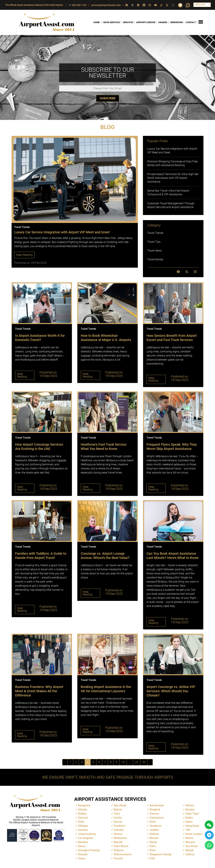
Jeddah (154, 830)
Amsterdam (157, 805)
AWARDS (163, 22)
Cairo (117, 814)
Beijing (82, 814)
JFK (188, 830)
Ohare (82, 846)
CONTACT (191, 22)
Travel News (154, 251)
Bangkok (155, 809)
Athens (190, 805)
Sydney (190, 854)
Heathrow (156, 826)
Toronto (118, 858)
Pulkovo (119, 850)
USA (152, 858)
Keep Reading (24, 255)
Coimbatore (157, 818)
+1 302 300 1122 (78, 5)
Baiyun (118, 809)
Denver (118, 822)
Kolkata (154, 834)
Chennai (83, 818)
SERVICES (128, 22)
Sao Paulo (192, 846)
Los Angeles (86, 838)
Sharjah (83, 854)
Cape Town (192, 814)
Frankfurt (119, 826)
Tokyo (82, 858)
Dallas (189, 818)
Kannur (118, 834)
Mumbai (83, 842)
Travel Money (155, 259)
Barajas (190, 809)
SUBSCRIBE (108, 98)
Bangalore (84, 805)
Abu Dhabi (120, 805)
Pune (153, 850)
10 (123, 762)
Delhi (81, 822)
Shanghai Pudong (89, 850)
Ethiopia (83, 826)
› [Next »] (150, 762)
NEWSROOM (176, 22)
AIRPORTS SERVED (146, 22)
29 (137, 762)
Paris (153, 846)
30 (144, 762)
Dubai (189, 822)
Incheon (83, 830)
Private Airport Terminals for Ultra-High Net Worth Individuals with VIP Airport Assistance (173, 178)
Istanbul (119, 830)
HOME (97, 22)
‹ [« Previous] (65, 762)
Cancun (154, 814)
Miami (189, 838)
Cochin (118, 818)
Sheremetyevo (123, 854)
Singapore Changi (160, 854)
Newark (190, 842)
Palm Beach (121, 846)
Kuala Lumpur (194, 834)
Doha (153, 822)
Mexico (154, 838)
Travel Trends (155, 233)
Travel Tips (154, 242)
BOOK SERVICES (112, 22)
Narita (153, 842)
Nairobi (118, 842)
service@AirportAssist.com (106, 5)
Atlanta (82, 809)
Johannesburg (87, 834)
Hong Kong (192, 826)
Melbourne (120, 838)
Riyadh (190, 850)
